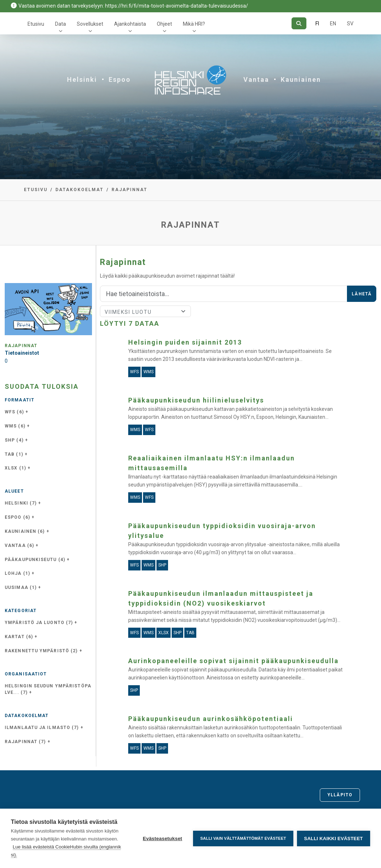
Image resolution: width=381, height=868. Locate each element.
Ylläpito (340, 795)
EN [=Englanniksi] (333, 24)
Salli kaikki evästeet (334, 838)
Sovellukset (90, 24)
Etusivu (36, 24)
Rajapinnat (129, 190)
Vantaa (256, 79)
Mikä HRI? (194, 24)
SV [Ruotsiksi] (350, 24)
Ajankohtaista (130, 24)
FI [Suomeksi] (317, 24)
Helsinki (82, 79)
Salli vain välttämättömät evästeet (243, 838)
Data (60, 24)
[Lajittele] (146, 311)
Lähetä (362, 294)
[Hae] (299, 23)
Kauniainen (301, 79)
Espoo (120, 79)
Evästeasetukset (162, 838)
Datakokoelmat (79, 190)
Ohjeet (164, 24)
